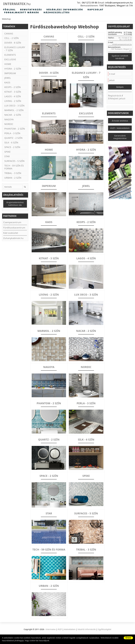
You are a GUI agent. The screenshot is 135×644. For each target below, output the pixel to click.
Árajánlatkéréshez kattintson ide (15, 204)
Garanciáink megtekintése (120, 139)
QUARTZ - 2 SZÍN (49, 439)
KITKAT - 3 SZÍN (49, 258)
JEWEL (86, 186)
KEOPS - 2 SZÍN (86, 222)
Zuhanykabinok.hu (13, 239)
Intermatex (22, 4)
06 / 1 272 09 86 (126, 40)
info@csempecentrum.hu (119, 3)
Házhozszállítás (14, 13)
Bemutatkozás (24, 10)
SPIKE (86, 476)
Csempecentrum (12, 223)
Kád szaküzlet (11, 234)
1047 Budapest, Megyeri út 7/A (116, 5)
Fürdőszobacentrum (14, 228)
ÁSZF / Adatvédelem (120, 130)
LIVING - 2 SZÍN (49, 295)
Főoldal (7, 10)
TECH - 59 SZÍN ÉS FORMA (49, 552)
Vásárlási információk (51, 10)
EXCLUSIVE (86, 113)
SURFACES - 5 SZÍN (86, 513)
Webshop (6, 19)
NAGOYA (49, 367)
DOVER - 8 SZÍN (49, 73)
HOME (49, 150)
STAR (49, 513)
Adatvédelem (70, 634)
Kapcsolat (75, 10)
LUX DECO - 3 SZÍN (86, 295)
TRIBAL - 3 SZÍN (86, 549)
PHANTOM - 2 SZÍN (49, 403)
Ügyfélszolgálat (104, 634)
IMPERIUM (49, 186)
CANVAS (49, 36)
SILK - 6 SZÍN (86, 439)
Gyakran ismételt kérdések (120, 58)
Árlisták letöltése (120, 122)
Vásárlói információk (87, 634)
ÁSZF (60, 634)
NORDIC (86, 367)
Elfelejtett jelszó (117, 100)
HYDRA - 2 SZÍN (86, 150)
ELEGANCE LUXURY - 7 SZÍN (86, 75)
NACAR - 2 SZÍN (86, 331)
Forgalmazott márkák (99, 10)
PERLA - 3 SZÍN (86, 403)
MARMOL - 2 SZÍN (49, 331)
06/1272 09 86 (90, 3)
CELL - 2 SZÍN (86, 36)
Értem (128, 638)
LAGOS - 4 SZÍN (86, 258)
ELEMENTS (49, 113)
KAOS (49, 222)
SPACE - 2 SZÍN (49, 476)
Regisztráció (115, 97)
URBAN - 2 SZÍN (49, 590)
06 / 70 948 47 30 (125, 38)
